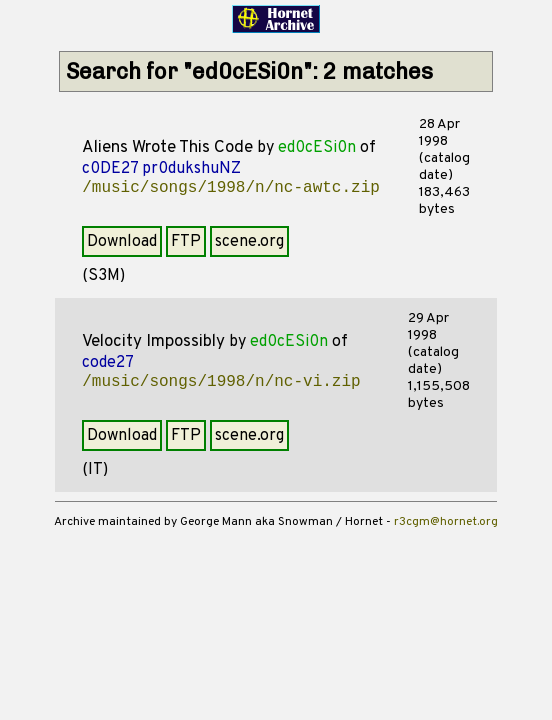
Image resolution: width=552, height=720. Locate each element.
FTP (186, 242)
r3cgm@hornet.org (446, 522)
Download (122, 242)
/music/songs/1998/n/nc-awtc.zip (231, 188)
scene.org (249, 242)
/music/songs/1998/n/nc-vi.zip (221, 382)
